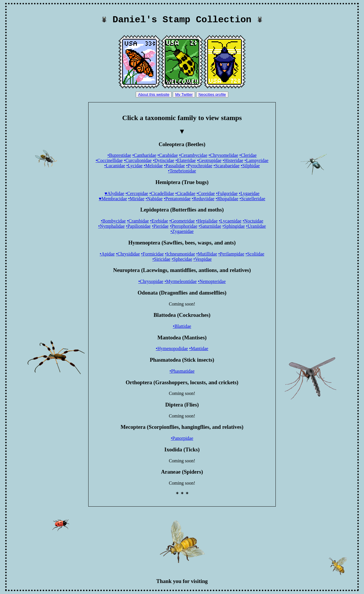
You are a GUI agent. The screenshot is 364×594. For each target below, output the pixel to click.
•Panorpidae (182, 438)
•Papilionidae (138, 226)
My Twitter (184, 94)
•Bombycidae (113, 221)
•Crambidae (138, 221)
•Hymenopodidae (172, 349)
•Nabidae (154, 199)
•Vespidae (202, 259)
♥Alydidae (114, 193)
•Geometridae (182, 221)
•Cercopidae (137, 193)
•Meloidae (153, 166)
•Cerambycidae (193, 155)
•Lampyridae (257, 160)
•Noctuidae (253, 221)
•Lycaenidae (230, 221)
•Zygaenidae (182, 231)
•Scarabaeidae (227, 166)
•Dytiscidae (163, 160)
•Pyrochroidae (199, 166)
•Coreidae (206, 193)
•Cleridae (248, 155)
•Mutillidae (207, 254)
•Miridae (136, 199)
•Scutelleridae (252, 199)
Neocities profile (212, 94)
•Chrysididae (128, 254)
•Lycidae (134, 166)
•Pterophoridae (184, 226)
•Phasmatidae (182, 371)
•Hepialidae (207, 221)
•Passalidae (174, 166)
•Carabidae (168, 155)
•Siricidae (161, 259)
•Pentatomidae (177, 199)
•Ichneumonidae (180, 254)
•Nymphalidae (111, 226)
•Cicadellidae (162, 193)
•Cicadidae (185, 193)
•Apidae (107, 254)
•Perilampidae (231, 254)
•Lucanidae (115, 166)
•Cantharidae (144, 155)
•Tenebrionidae (182, 171)
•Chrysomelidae (223, 155)
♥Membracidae (113, 199)
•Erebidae (159, 221)
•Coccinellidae (109, 160)
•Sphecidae (182, 259)
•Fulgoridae (227, 193)
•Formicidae (152, 254)
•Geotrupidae (209, 160)
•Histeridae (233, 160)
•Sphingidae (234, 226)
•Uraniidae (256, 226)
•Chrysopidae (151, 281)
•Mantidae (199, 349)
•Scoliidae (255, 254)
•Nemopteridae (212, 281)
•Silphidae (250, 166)
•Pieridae (160, 226)
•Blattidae (182, 326)
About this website (154, 94)
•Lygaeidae (249, 193)
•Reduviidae (203, 199)
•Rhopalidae (227, 199)
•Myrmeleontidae (180, 281)
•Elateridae (185, 160)
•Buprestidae (119, 155)
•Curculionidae (138, 160)
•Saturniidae (210, 226)
